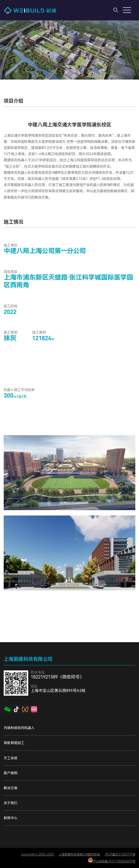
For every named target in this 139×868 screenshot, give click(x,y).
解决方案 (11, 788)
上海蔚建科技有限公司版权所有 (79, 854)
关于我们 (11, 803)
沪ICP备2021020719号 (120, 854)
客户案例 (11, 773)
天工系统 (11, 758)
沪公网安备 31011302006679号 (112, 860)
